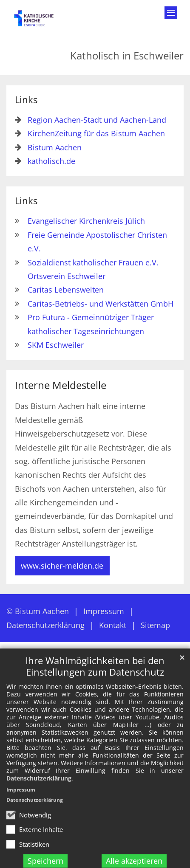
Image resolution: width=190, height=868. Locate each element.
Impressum (21, 824)
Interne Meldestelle (61, 385)
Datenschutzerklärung (39, 812)
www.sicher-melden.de (62, 566)
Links (26, 100)
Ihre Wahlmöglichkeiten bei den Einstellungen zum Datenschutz (95, 700)
